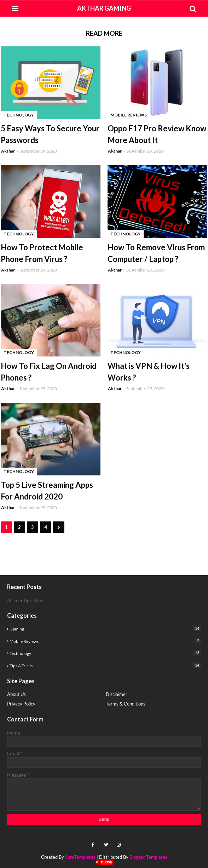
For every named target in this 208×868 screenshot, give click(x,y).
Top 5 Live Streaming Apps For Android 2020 (47, 491)
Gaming (105, 629)
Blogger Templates (148, 857)
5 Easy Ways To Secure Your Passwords (50, 134)
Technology (105, 653)
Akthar (8, 151)
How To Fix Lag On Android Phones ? (49, 372)
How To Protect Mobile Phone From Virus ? (42, 253)
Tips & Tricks (105, 665)
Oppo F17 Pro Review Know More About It (157, 134)
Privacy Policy (21, 704)
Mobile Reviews (105, 641)
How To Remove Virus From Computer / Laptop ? (156, 253)
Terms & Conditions (126, 704)
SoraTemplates (80, 857)
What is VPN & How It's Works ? (149, 372)
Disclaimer (117, 694)
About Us (16, 694)
